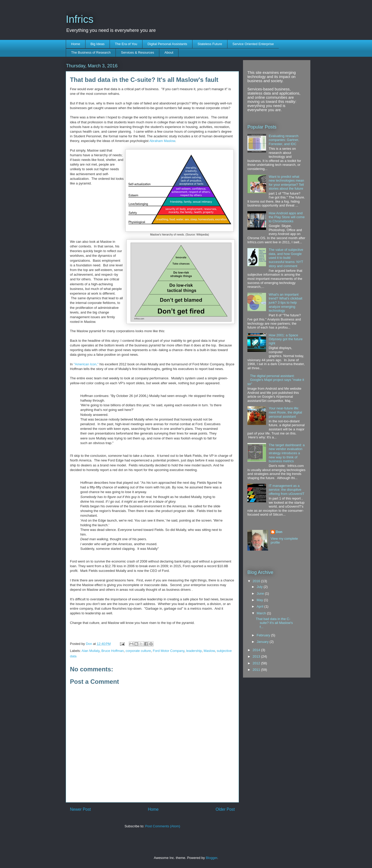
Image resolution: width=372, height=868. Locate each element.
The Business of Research (91, 52)
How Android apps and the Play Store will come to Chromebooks (287, 217)
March (262, 613)
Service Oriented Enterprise (253, 44)
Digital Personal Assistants (167, 44)
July (260, 587)
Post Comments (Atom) (163, 826)
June (261, 593)
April (261, 606)
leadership (194, 651)
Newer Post (80, 809)
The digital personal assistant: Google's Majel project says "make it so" (276, 380)
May (260, 600)
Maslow (209, 651)
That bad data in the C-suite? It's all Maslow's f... (274, 623)
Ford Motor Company (169, 651)
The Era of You (126, 44)
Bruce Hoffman (112, 651)
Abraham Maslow (162, 141)
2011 (257, 670)
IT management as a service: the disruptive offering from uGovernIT (287, 490)
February (264, 635)
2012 (257, 663)
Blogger (211, 858)
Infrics (80, 19)
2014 (257, 650)
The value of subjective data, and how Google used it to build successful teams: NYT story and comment (286, 258)
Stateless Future (210, 44)
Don (89, 644)
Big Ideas (97, 44)
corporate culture (138, 651)
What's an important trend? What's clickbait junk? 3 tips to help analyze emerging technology (285, 303)
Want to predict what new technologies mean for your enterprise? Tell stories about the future (286, 183)
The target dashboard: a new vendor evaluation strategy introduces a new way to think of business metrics (287, 453)
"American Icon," (86, 364)
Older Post (225, 809)
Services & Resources (138, 52)
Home (76, 44)
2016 (257, 581)
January (263, 642)
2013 (257, 656)
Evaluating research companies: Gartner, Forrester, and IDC (284, 140)
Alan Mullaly (91, 651)
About (169, 52)
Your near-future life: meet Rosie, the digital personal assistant (285, 412)
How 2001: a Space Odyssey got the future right (286, 339)
